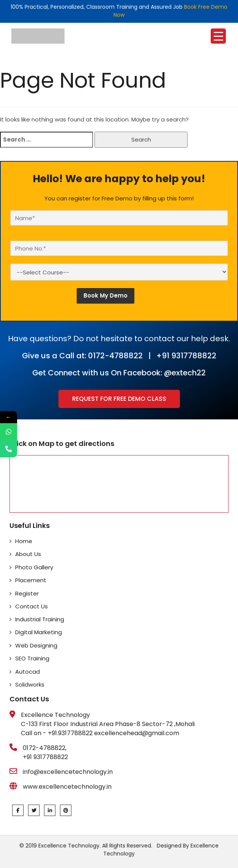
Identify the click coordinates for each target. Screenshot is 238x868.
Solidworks (30, 684)
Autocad (28, 672)
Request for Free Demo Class (119, 399)
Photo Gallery (34, 567)
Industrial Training (40, 619)
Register (27, 593)
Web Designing (36, 645)
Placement (31, 580)
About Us (28, 554)
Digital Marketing (39, 632)
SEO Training (32, 658)
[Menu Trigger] (218, 36)
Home (24, 541)
